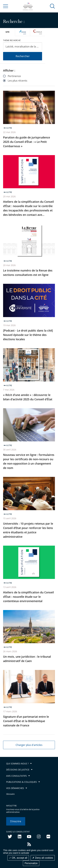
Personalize (31, 863)
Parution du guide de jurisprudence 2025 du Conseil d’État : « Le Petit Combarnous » (27, 142)
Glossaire (10, 794)
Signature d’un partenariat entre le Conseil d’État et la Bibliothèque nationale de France (26, 721)
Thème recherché (12, 40)
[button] (52, 6)
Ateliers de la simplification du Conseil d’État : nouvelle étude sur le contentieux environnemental (28, 597)
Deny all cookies (43, 858)
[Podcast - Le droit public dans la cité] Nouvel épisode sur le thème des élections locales (28, 335)
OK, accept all (18, 858)
